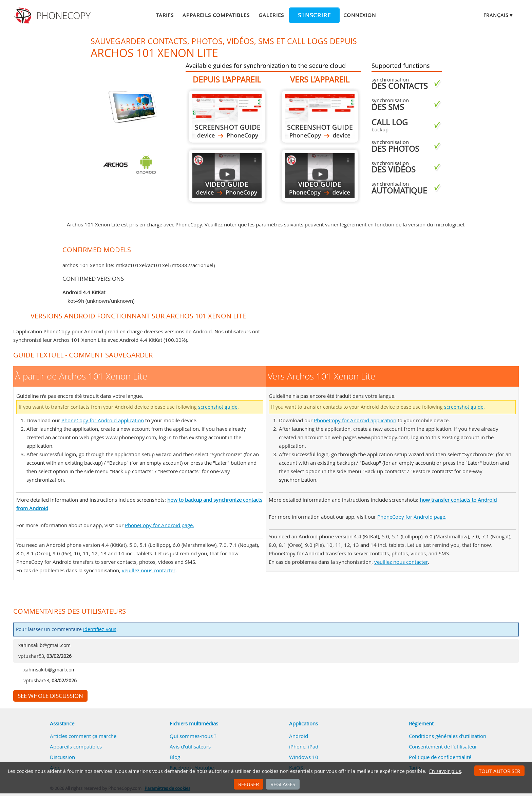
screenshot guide (218, 407)
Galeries (271, 15)
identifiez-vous (100, 629)
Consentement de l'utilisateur (443, 746)
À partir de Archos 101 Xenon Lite (227, 117)
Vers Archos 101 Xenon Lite (320, 117)
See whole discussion (50, 696)
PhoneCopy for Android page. (159, 525)
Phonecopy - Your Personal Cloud (53, 16)
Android (299, 736)
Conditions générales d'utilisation (448, 736)
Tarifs (165, 15)
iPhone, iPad (304, 746)
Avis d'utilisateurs (190, 746)
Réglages (283, 784)
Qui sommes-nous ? (193, 736)
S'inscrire (314, 15)
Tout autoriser (499, 771)
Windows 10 (304, 757)
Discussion (62, 757)
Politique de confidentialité (440, 757)
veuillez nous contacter (149, 570)
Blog (175, 757)
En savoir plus (445, 771)
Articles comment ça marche (83, 736)
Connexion (360, 15)
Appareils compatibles (216, 15)
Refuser (249, 784)
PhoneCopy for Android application (103, 420)
